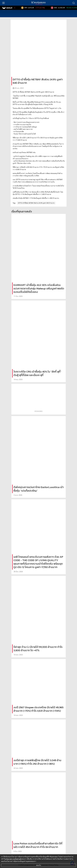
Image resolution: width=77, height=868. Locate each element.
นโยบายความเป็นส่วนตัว (14, 859)
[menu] (3, 3)
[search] (74, 3)
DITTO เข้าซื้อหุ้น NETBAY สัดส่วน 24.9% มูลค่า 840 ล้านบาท (36, 203)
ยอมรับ (38, 865)
